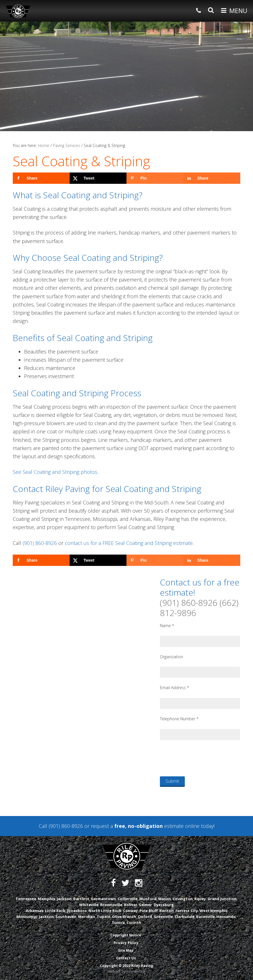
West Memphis (214, 911)
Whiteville (89, 905)
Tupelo (104, 917)
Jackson (64, 899)
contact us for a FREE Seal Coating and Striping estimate (129, 543)
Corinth (134, 923)
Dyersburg (164, 905)
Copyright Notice (126, 935)
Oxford (145, 917)
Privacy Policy (126, 943)
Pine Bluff (149, 911)
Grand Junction (222, 899)
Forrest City (187, 911)
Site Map (126, 950)
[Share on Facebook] (41, 178)
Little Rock (55, 911)
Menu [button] (238, 10)
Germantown (103, 899)
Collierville (128, 899)
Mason (165, 899)
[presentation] (203, 758)
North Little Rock (105, 911)
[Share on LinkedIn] (212, 178)
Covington (183, 899)
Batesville (205, 917)
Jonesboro (77, 911)
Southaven (66, 917)
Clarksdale (185, 917)
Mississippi (27, 917)
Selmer (145, 905)
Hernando (226, 917)
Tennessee (26, 899)
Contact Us (126, 958)
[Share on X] (98, 178)
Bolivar (131, 905)
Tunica (118, 923)
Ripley (200, 899)
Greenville (163, 917)
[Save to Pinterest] (155, 178)
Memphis (47, 899)
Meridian (87, 917)
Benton (167, 911)
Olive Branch (124, 917)
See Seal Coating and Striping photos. (55, 472)
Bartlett (81, 899)
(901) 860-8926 (40, 543)
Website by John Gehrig (126, 971)
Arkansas (35, 911)
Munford (148, 899)
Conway (130, 911)
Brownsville (111, 905)
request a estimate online (145, 826)
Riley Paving (18, 11)
